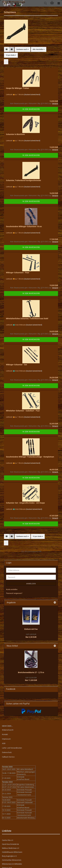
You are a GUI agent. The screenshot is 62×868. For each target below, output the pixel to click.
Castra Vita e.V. (8, 840)
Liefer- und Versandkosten (12, 748)
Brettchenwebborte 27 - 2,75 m (31, 672)
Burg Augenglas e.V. (9, 856)
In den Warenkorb (31, 109)
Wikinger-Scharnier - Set (16, 365)
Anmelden (31, 584)
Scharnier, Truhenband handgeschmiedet (23, 180)
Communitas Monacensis (12, 860)
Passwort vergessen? (14, 593)
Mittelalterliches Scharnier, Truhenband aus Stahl (27, 319)
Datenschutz (7, 752)
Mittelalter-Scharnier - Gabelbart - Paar (23, 411)
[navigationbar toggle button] (59, 3)
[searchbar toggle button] (45, 3)
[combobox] (23, 49)
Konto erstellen (12, 589)
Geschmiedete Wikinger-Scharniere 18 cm (24, 226)
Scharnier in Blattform (15, 134)
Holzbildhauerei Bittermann (12, 852)
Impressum (6, 739)
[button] (7, 49)
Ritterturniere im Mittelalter (12, 864)
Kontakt (5, 734)
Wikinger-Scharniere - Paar (18, 273)
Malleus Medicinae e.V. (11, 848)
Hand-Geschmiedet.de (10, 844)
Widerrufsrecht (8, 730)
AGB (4, 743)
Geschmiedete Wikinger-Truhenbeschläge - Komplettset (30, 457)
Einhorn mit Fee (31, 629)
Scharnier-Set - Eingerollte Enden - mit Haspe (25, 503)
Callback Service (8, 757)
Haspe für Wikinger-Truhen (17, 88)
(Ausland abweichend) (32, 95)
